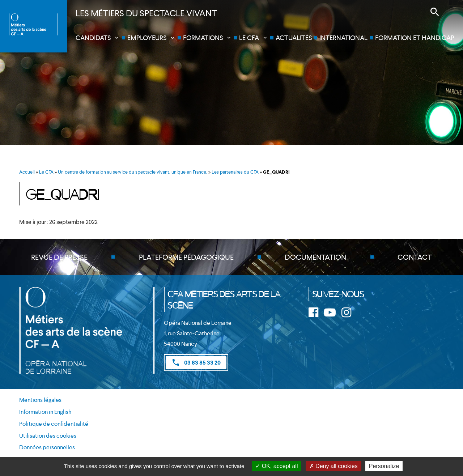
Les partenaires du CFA (235, 172)
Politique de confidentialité (54, 424)
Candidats (93, 38)
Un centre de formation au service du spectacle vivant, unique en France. (133, 172)
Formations (203, 38)
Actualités (294, 38)
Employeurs (147, 38)
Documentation (315, 257)
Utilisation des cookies (48, 436)
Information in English (45, 412)
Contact (415, 257)
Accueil (27, 172)
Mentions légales (40, 400)
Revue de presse (59, 257)
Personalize (384, 466)
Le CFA (249, 38)
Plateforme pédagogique (186, 257)
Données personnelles (47, 447)
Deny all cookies (334, 466)
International (343, 38)
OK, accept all (277, 466)
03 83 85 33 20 (196, 362)
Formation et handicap (415, 38)
